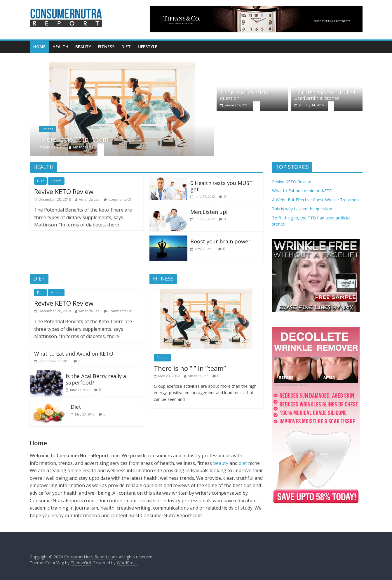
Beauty (83, 47)
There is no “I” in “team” (75, 139)
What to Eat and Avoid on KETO (74, 354)
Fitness (106, 47)
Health (60, 47)
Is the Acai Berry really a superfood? (96, 379)
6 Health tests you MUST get (222, 186)
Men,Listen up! (209, 212)
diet (243, 463)
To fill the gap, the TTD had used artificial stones (325, 95)
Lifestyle (148, 47)
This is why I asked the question (245, 95)
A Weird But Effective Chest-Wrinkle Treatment (316, 200)
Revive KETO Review (64, 191)
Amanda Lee (83, 147)
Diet (126, 47)
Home (39, 47)
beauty (221, 463)
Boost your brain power (220, 241)
